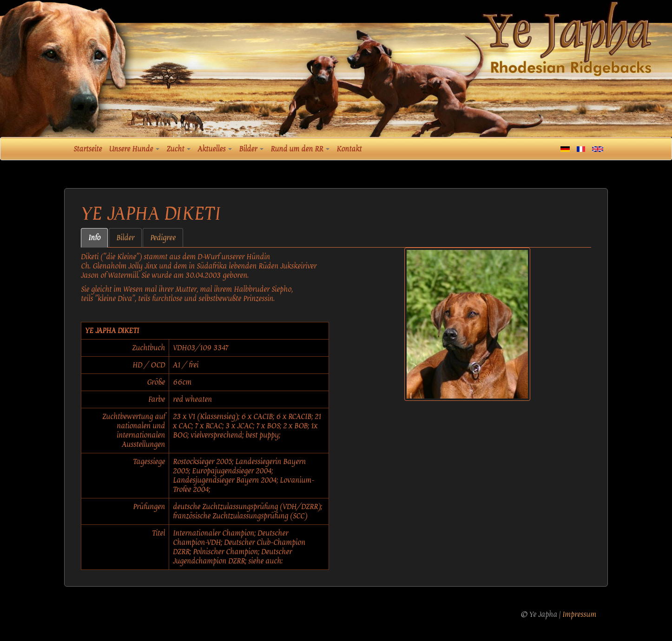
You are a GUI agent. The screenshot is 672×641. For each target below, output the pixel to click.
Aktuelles (215, 149)
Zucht (178, 149)
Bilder (251, 149)
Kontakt (349, 149)
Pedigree (163, 238)
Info (94, 238)
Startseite (88, 149)
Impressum (579, 615)
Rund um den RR (300, 149)
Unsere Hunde (134, 149)
